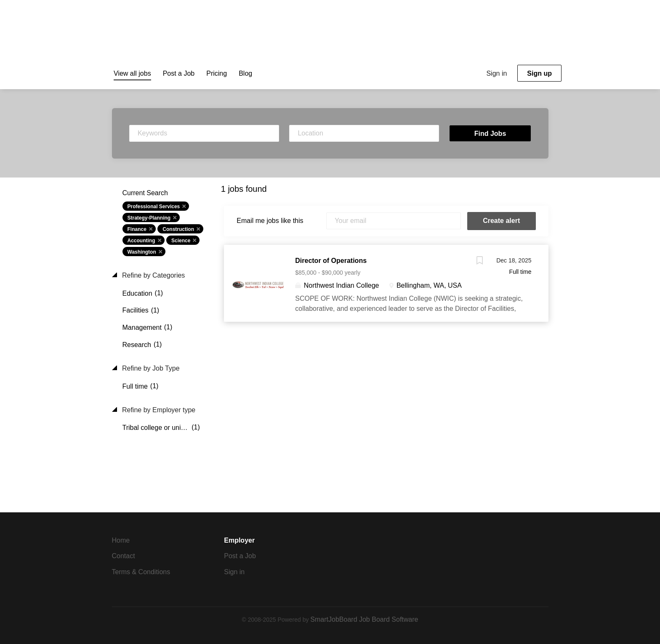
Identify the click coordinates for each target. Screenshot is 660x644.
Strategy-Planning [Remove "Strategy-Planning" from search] (149, 218)
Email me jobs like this (270, 221)
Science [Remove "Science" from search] (181, 241)
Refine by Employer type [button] (158, 410)
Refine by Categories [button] (153, 275)
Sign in (496, 73)
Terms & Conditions (141, 572)
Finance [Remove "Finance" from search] (137, 229)
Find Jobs (490, 134)
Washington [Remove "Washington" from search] (142, 252)
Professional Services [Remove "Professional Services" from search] (154, 207)
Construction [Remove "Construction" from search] (178, 229)
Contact (124, 556)
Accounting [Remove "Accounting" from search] (141, 241)
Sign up (539, 73)
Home (121, 540)
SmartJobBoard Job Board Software (364, 619)
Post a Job (240, 556)
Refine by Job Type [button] (150, 368)
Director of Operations (331, 261)
